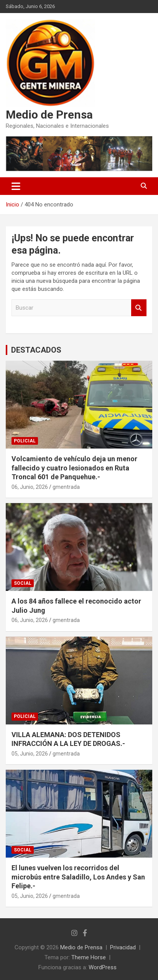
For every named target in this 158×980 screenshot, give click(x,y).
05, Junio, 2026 (30, 754)
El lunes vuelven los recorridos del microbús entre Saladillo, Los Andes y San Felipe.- (78, 877)
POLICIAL (25, 441)
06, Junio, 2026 (30, 487)
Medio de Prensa (49, 115)
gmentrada (66, 487)
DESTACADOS (36, 350)
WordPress (103, 967)
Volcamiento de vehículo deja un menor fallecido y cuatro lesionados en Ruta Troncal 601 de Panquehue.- (74, 468)
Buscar (139, 308)
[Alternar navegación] (16, 186)
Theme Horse (89, 957)
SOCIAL (23, 583)
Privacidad (123, 947)
